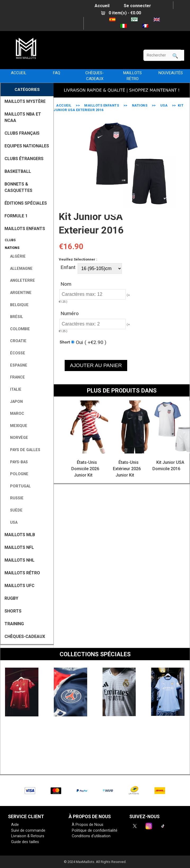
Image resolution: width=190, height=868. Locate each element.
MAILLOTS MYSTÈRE (25, 101)
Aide (15, 825)
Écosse (16, 353)
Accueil (102, 6)
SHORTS (13, 611)
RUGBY (11, 598)
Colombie (18, 329)
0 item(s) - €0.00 (121, 13)
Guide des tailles (25, 842)
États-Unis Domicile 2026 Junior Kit (85, 469)
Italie (14, 389)
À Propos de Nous (88, 825)
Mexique (17, 426)
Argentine (19, 293)
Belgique (17, 305)
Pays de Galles (23, 450)
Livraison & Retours (28, 836)
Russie (15, 498)
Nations (140, 105)
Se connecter (137, 6)
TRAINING (14, 624)
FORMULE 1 (16, 216)
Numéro (70, 313)
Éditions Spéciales (26, 203)
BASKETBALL (18, 171)
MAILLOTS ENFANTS (102, 105)
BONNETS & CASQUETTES (18, 187)
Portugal (18, 486)
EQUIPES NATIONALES (27, 146)
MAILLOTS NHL (19, 560)
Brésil (14, 317)
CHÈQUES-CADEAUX (95, 76)
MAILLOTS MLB (20, 535)
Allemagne (19, 269)
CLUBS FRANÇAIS (22, 133)
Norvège (17, 438)
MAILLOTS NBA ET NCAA (23, 117)
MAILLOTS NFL (19, 547)
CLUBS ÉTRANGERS (24, 159)
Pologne (17, 474)
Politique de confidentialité (95, 830)
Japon (14, 402)
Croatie (16, 341)
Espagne (17, 365)
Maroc (15, 414)
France (15, 377)
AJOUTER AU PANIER (96, 365)
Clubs (9, 240)
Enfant (68, 267)
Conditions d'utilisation (91, 836)
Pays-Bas (17, 462)
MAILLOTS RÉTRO (132, 76)
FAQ (57, 73)
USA (164, 105)
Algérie (16, 256)
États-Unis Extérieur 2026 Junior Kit (127, 469)
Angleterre (20, 281)
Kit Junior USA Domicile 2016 (168, 466)
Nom (66, 284)
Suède (14, 510)
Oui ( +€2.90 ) (91, 342)
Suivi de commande (28, 830)
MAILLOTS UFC (19, 586)
